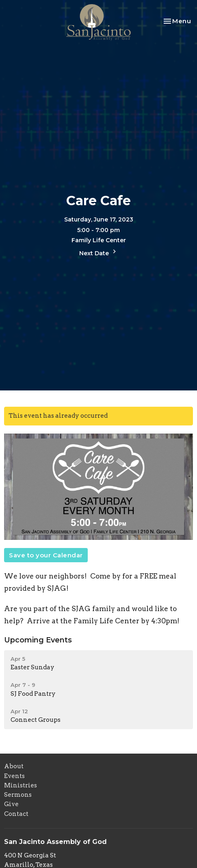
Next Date (99, 252)
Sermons (18, 795)
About (14, 766)
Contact (16, 814)
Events (14, 776)
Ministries (21, 785)
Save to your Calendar (46, 555)
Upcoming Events (38, 640)
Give (11, 804)
